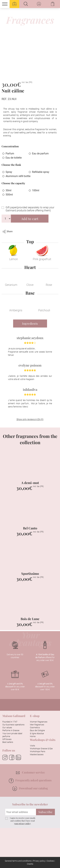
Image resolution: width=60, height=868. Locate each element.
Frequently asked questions (30, 780)
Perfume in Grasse (11, 730)
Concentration (10, 146)
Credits (30, 864)
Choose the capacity (13, 183)
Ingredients (30, 324)
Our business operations (13, 725)
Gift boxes (7, 739)
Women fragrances (39, 722)
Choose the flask (11, 165)
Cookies (50, 861)
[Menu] (5, 4)
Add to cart (30, 219)
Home (33, 736)
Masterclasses (37, 754)
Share (7, 231)
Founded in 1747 (10, 722)
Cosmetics (35, 728)
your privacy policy (22, 823)
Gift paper (30, 209)
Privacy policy (39, 861)
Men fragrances (37, 725)
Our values (7, 728)
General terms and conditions (18, 861)
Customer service (30, 772)
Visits (32, 746)
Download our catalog (30, 788)
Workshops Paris (38, 751)
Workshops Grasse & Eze (41, 749)
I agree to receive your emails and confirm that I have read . (23, 821)
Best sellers (8, 742)
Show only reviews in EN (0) (30, 419)
